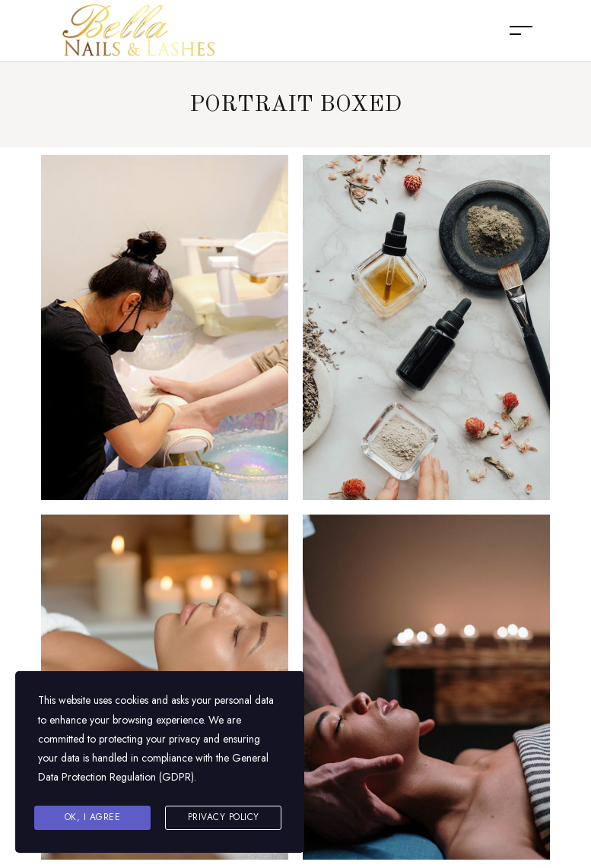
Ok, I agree (93, 817)
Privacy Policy (224, 817)
